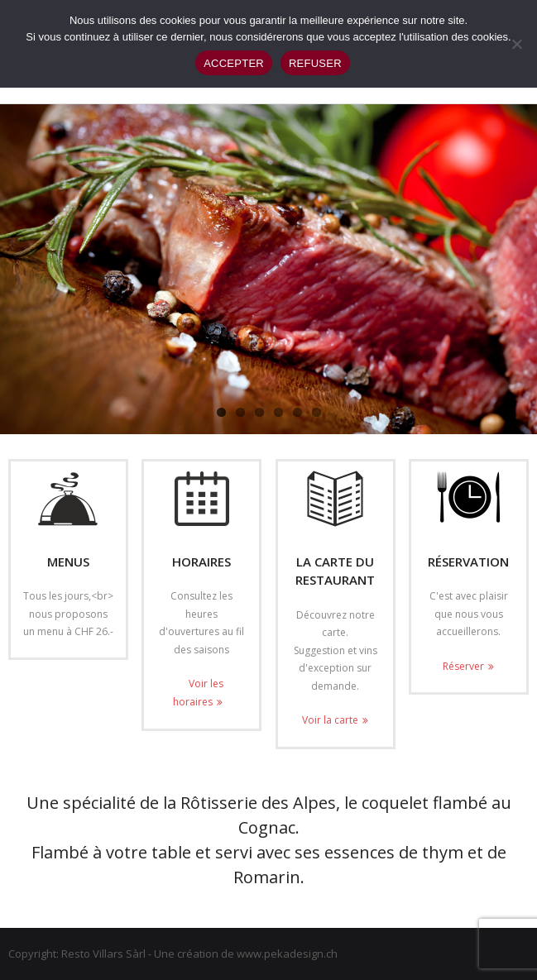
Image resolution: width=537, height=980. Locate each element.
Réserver (463, 666)
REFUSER (315, 63)
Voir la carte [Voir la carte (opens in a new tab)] (330, 720)
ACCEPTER (234, 63)
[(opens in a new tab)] (336, 499)
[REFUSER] (516, 44)
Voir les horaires (198, 693)
